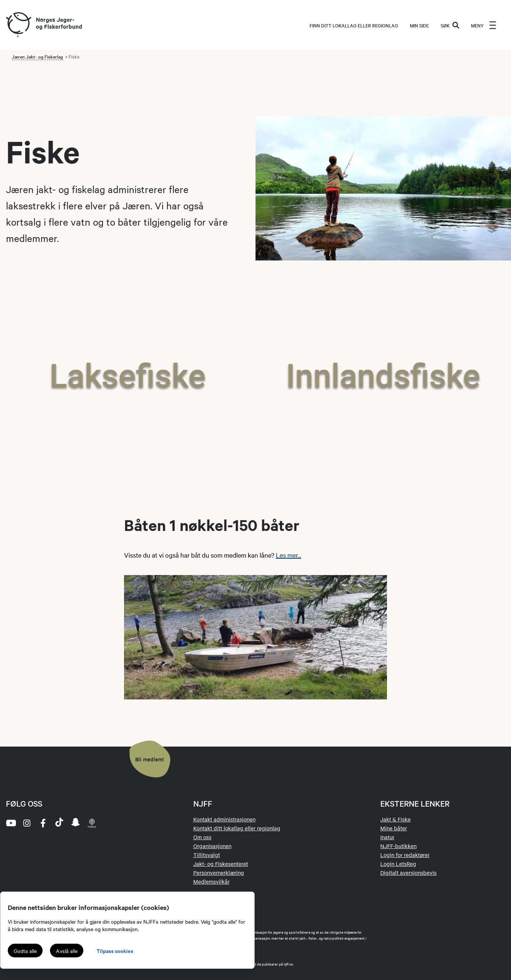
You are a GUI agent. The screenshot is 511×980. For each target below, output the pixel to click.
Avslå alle (67, 951)
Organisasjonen (212, 846)
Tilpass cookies (115, 951)
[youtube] (10, 823)
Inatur (387, 837)
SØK (450, 25)
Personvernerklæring (219, 873)
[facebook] (43, 823)
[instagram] (27, 823)
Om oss (202, 837)
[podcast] (92, 823)
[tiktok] (59, 823)
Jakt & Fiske (395, 819)
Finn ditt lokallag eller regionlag (354, 25)
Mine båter (394, 828)
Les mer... (288, 555)
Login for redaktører (405, 855)
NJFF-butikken (398, 846)
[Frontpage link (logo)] (18, 25)
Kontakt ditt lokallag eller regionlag (237, 828)
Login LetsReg (398, 864)
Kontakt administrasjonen (224, 819)
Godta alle (25, 951)
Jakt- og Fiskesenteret (221, 864)
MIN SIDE (419, 25)
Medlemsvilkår (211, 881)
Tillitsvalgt (207, 855)
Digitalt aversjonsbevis (408, 873)
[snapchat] (76, 823)
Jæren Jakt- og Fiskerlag (37, 56)
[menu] (484, 25)
